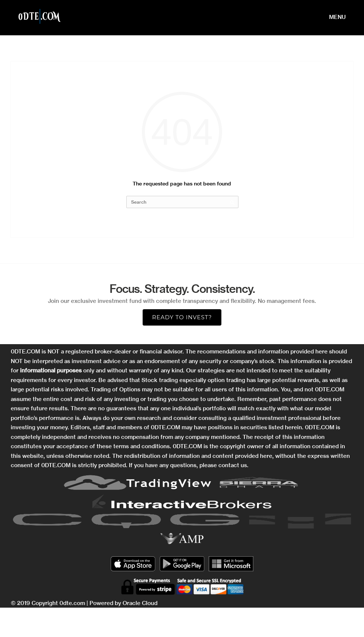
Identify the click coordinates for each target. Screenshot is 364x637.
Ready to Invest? (182, 317)
